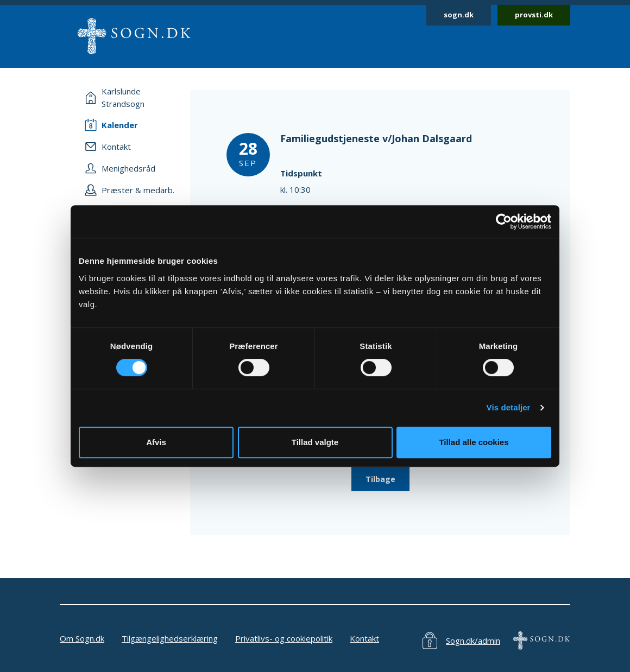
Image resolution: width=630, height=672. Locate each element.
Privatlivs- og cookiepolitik (284, 638)
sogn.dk (459, 15)
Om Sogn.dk (82, 638)
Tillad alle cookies (474, 442)
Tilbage (380, 479)
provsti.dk (534, 15)
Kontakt (364, 638)
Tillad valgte (315, 442)
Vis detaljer (509, 407)
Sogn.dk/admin (473, 641)
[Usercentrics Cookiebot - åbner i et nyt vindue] (504, 221)
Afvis (156, 442)
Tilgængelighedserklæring (170, 638)
